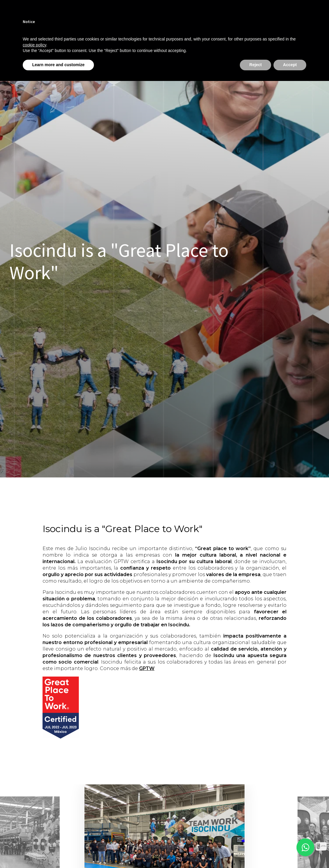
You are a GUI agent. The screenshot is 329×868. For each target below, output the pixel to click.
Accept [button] (290, 65)
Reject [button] (255, 65)
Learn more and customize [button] (58, 65)
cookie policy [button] (34, 45)
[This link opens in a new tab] (305, 847)
